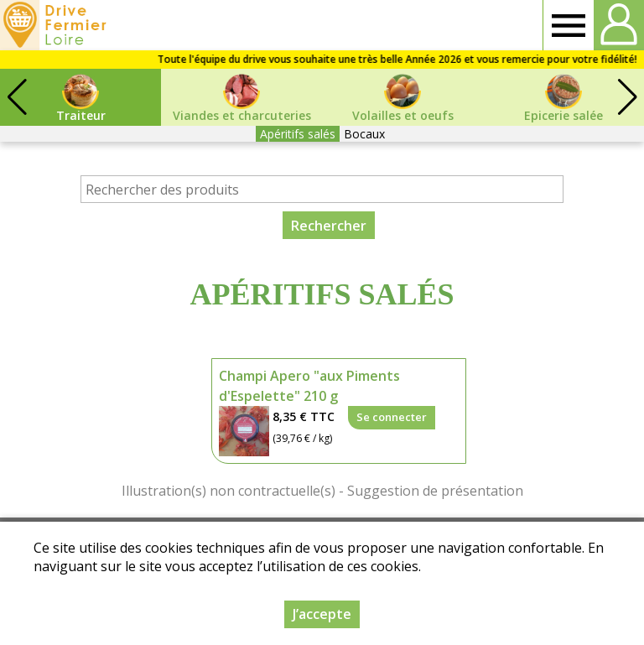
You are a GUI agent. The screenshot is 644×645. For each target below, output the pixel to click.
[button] (627, 97)
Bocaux (364, 134)
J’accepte (322, 614)
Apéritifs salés (298, 134)
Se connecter (392, 417)
